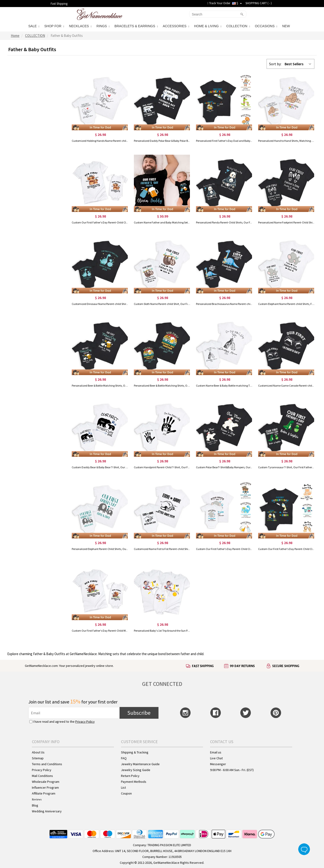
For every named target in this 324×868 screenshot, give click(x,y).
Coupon (126, 793)
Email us (216, 752)
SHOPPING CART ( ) (259, 3)
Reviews (37, 799)
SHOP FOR (54, 26)
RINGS (103, 26)
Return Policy (130, 776)
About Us (38, 752)
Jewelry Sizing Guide (136, 770)
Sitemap (38, 758)
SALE (34, 26)
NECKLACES (80, 26)
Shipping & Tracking (135, 752)
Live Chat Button (304, 849)
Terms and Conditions (47, 764)
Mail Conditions (42, 776)
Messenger (218, 764)
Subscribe (139, 713)
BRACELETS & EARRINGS (136, 26)
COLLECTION (238, 26)
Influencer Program (45, 787)
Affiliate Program (44, 793)
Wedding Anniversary (47, 811)
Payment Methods (134, 782)
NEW (287, 26)
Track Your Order (219, 3)
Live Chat (216, 758)
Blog (35, 805)
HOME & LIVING (208, 26)
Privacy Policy (85, 722)
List (123, 787)
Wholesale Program (46, 782)
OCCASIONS (266, 26)
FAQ (124, 758)
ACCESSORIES (176, 26)
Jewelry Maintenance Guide (140, 764)
